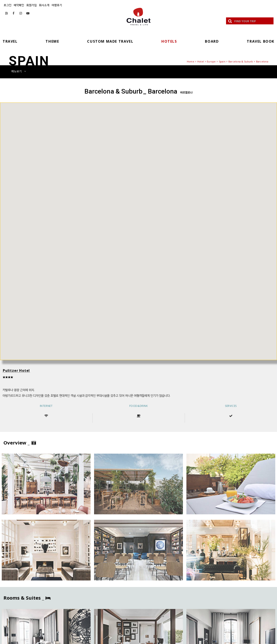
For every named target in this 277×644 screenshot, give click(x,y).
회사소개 (44, 5)
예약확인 (19, 5)
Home (191, 61)
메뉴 (19, 71)
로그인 (8, 5)
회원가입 (32, 5)
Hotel (201, 61)
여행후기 (57, 5)
